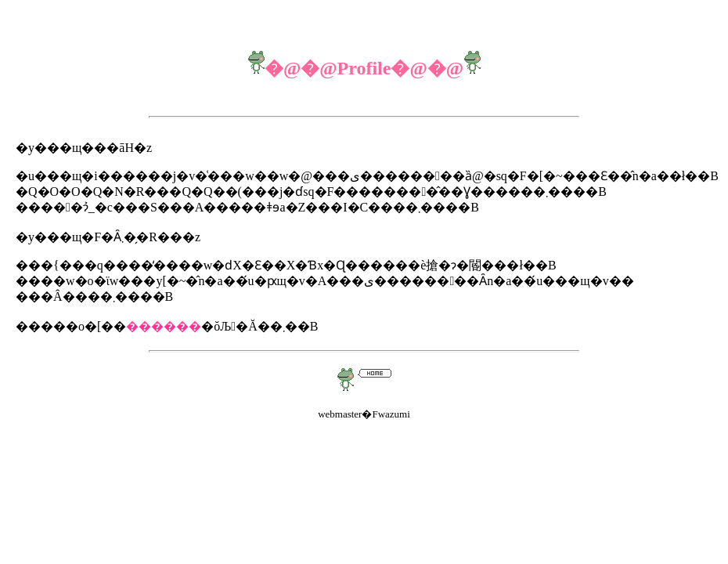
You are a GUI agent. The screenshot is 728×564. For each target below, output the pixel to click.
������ (164, 326)
